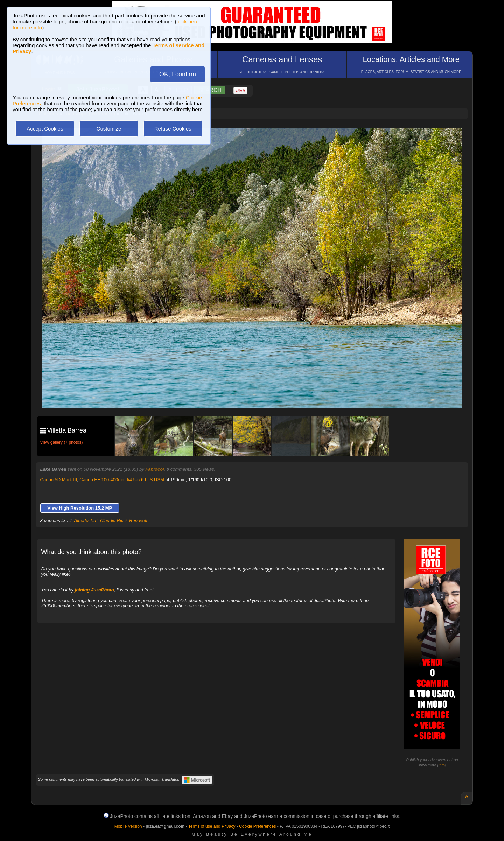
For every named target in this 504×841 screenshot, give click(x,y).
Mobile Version (128, 826)
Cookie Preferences (257, 826)
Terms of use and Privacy (212, 826)
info (442, 765)
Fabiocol (155, 469)
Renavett (138, 521)
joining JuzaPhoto (94, 590)
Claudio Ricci (113, 521)
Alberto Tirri (86, 521)
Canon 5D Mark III (59, 480)
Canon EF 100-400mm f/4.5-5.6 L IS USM (122, 480)
